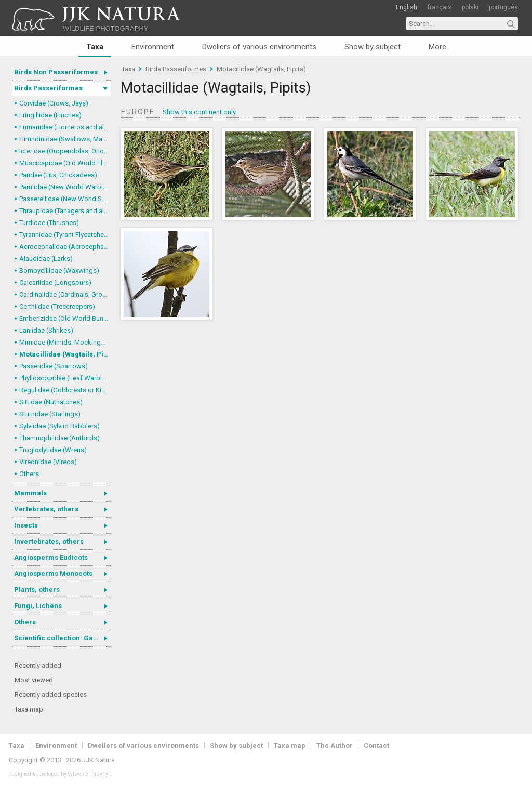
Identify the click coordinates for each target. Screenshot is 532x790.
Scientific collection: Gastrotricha (62, 638)
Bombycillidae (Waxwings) (59, 271)
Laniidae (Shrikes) (46, 330)
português (503, 7)
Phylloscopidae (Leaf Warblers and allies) (65, 378)
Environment (153, 47)
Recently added (38, 666)
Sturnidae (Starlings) (50, 414)
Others (29, 474)
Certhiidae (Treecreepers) (57, 306)
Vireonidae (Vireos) (48, 462)
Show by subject (373, 47)
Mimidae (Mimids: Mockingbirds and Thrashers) (65, 342)
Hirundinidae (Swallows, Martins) (65, 139)
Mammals (30, 493)
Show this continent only (199, 112)
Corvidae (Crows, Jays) (54, 103)
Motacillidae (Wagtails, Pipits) (65, 354)
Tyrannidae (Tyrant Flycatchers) (65, 235)
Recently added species (51, 695)
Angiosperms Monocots (53, 574)
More (437, 47)
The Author (335, 746)
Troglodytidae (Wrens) (53, 450)
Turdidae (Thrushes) (49, 223)
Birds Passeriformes (48, 88)
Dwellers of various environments (259, 47)
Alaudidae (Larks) (46, 259)
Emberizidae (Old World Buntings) (65, 318)
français (440, 7)
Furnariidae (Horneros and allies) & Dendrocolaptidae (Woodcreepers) (65, 127)
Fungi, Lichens (38, 606)
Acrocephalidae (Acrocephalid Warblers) (65, 247)
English (407, 7)
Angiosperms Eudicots (51, 557)
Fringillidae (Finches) (50, 115)
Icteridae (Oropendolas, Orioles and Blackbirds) (65, 151)
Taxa (95, 47)
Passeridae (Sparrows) (54, 366)
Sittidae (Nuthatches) (51, 402)
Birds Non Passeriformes (56, 72)
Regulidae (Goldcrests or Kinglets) (65, 390)
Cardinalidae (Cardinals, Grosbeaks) (65, 294)
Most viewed (34, 680)
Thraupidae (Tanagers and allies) (65, 211)
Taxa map (29, 709)
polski (470, 7)
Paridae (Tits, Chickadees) (58, 175)
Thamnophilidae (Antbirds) (59, 438)
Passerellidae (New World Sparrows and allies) (65, 199)
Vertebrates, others (46, 509)
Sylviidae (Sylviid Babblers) (59, 426)
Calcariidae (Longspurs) (55, 282)
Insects (26, 525)
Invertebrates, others (49, 541)
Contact (376, 746)
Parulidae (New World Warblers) (65, 187)
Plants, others (37, 590)
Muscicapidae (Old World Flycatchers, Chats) (65, 163)
